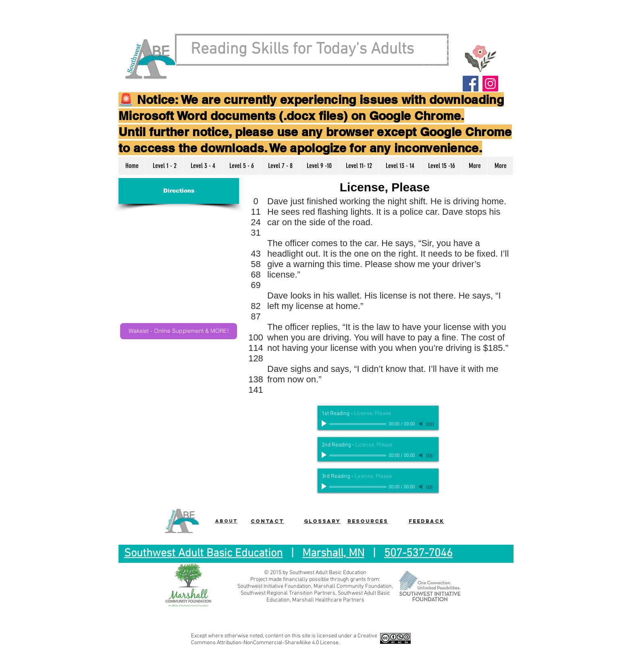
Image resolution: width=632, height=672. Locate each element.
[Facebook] (471, 84)
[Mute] (422, 424)
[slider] (430, 424)
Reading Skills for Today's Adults (302, 50)
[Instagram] (490, 84)
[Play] (325, 424)
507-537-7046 (418, 554)
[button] (164, 166)
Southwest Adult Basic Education (203, 554)
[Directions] (179, 191)
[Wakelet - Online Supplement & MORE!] (179, 331)
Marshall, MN (333, 554)
